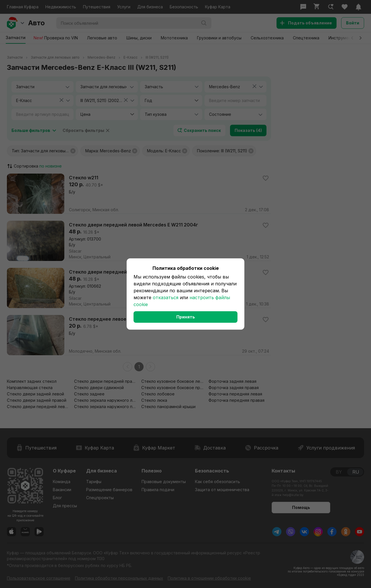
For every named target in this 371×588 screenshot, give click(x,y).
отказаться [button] (166, 297)
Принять (186, 317)
